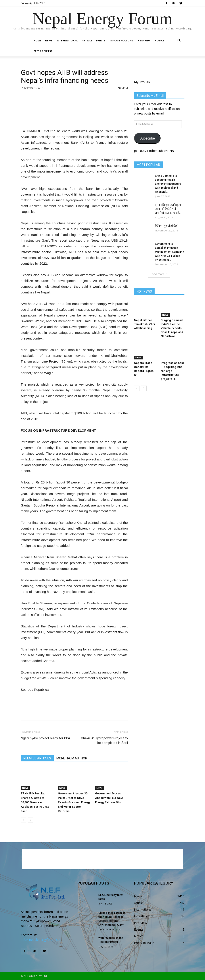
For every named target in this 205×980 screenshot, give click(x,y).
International (67, 40)
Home (37, 40)
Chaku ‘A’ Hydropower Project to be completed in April (104, 740)
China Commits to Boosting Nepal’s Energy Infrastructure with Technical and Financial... (168, 184)
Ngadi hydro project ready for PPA (45, 738)
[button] (179, 41)
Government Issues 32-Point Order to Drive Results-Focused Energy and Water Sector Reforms (74, 802)
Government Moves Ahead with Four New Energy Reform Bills (109, 798)
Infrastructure (121, 40)
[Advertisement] (74, 117)
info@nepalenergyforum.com (42, 940)
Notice (159, 40)
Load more (159, 274)
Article (87, 40)
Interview (144, 40)
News (49, 40)
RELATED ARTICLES (37, 758)
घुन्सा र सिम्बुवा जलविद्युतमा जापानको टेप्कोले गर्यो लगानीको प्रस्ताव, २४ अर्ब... (168, 209)
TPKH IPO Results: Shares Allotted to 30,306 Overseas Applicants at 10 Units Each (35, 802)
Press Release (43, 51)
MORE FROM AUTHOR (72, 758)
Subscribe (147, 138)
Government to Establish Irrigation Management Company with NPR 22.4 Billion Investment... (169, 252)
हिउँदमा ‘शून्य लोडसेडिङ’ (167, 226)
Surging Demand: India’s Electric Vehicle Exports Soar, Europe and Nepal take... (172, 328)
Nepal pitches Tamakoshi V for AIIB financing (145, 324)
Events (101, 40)
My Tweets (142, 82)
